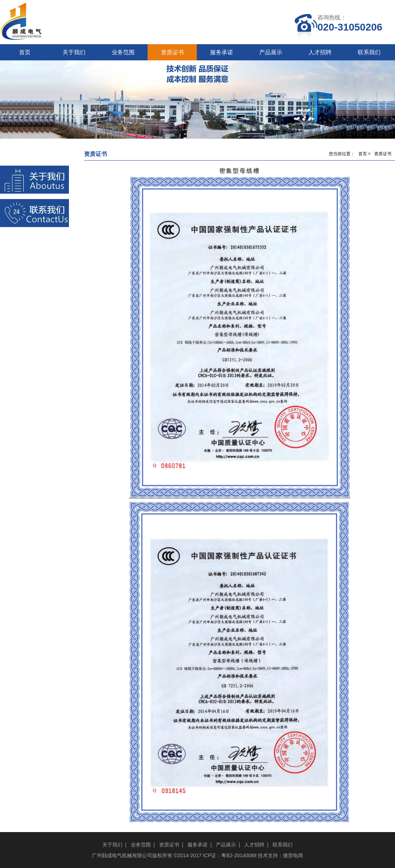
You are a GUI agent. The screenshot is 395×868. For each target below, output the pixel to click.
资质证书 (172, 52)
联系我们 (369, 52)
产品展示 (271, 52)
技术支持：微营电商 (280, 855)
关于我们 (74, 52)
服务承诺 (222, 52)
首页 (25, 52)
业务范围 (123, 52)
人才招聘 (320, 52)
